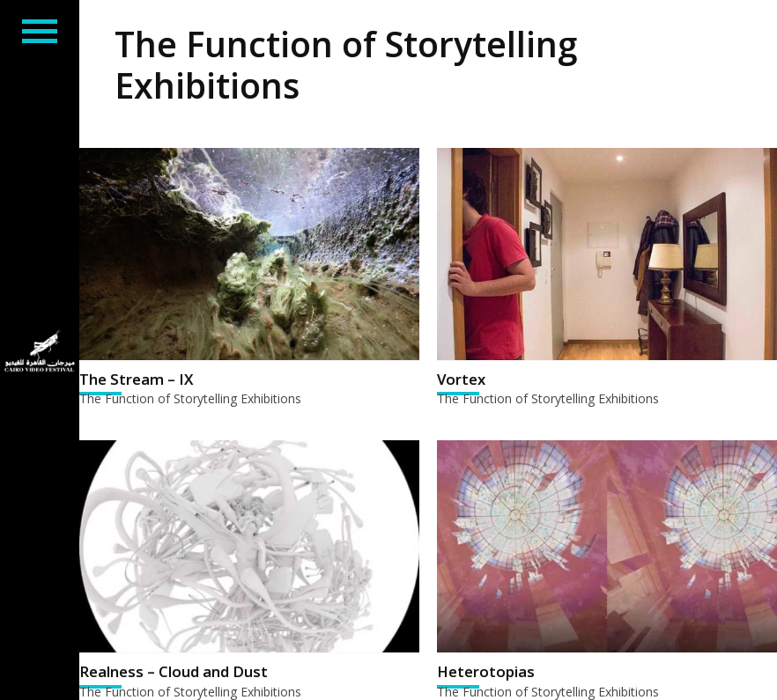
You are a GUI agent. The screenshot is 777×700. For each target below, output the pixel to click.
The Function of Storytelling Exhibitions (190, 398)
